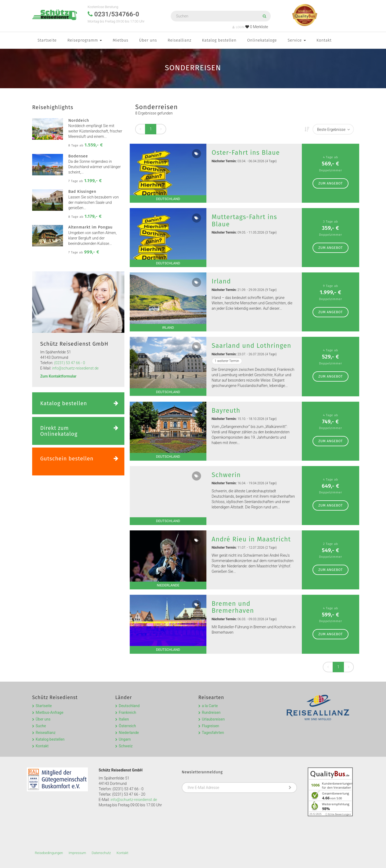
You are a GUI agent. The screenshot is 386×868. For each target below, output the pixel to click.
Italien (124, 719)
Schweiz (126, 746)
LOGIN (238, 27)
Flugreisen (211, 726)
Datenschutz (101, 853)
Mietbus (120, 40)
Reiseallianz (180, 40)
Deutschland (129, 706)
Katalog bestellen (219, 40)
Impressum (77, 853)
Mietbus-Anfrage (49, 712)
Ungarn (125, 739)
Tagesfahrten (213, 733)
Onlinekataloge (262, 40)
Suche (41, 726)
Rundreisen (211, 712)
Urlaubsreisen (213, 719)
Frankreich (127, 712)
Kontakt (324, 40)
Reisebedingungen (49, 853)
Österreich (127, 726)
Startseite (47, 40)
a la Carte (210, 706)
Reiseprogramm (85, 40)
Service (297, 40)
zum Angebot (331, 183)
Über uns (148, 40)
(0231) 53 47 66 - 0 (70, 363)
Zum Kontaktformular (58, 376)
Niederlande (129, 733)
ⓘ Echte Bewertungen (338, 814)
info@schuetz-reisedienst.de (75, 368)
